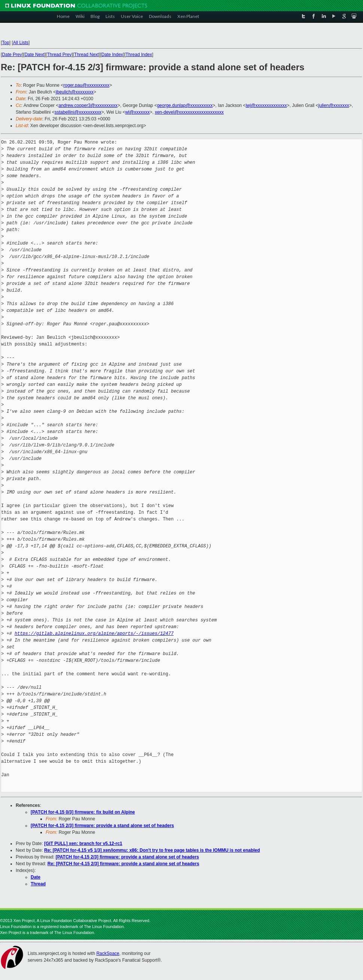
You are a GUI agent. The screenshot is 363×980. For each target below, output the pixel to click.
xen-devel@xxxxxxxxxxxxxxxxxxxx (189, 112)
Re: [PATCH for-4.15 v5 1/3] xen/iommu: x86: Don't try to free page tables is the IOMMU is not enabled (152, 850)
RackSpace (108, 953)
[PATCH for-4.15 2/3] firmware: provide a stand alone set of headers (102, 826)
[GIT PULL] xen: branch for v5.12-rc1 (83, 844)
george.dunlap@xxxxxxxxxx (185, 105)
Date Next (34, 55)
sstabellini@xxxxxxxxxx (78, 112)
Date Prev (12, 55)
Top (5, 43)
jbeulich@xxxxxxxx (75, 92)
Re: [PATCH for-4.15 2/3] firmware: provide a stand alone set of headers (123, 864)
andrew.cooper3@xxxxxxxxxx (88, 105)
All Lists (21, 43)
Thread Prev (59, 55)
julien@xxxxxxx (334, 105)
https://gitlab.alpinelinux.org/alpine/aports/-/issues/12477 (94, 634)
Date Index (112, 55)
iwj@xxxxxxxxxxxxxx (266, 105)
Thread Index (139, 55)
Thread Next (86, 55)
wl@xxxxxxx (137, 112)
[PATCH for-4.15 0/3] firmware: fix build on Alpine (83, 812)
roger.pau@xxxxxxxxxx (86, 85)
